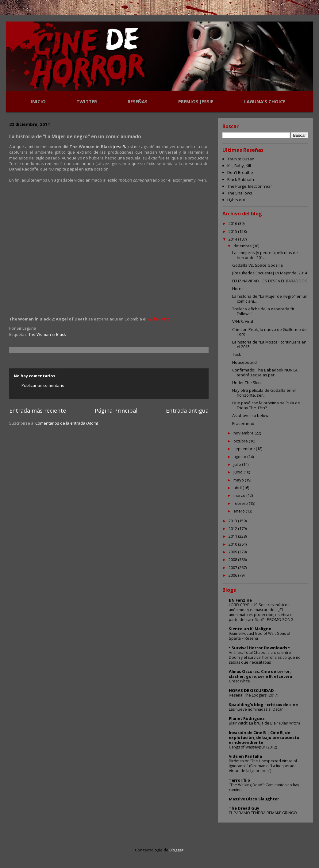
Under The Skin (246, 383)
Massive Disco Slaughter (254, 799)
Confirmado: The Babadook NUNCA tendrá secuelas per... (265, 372)
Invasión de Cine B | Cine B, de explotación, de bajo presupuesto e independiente (264, 737)
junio (238, 472)
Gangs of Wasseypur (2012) (253, 747)
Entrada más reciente (38, 410)
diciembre (243, 246)
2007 (233, 568)
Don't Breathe (240, 172)
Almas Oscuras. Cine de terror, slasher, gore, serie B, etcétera (260, 674)
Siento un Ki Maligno (250, 629)
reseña (121, 147)
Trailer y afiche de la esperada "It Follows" (263, 311)
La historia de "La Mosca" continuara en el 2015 (269, 344)
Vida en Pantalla (245, 756)
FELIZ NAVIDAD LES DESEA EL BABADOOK (270, 281)
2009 (233, 552)
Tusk (237, 354)
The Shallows (240, 193)
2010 (233, 544)
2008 (233, 560)
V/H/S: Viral (243, 321)
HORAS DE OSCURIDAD (251, 690)
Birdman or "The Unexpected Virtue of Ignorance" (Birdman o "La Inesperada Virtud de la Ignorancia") (263, 766)
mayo (239, 480)
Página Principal (116, 410)
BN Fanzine (240, 600)
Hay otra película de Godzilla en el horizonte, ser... (264, 393)
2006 (233, 575)
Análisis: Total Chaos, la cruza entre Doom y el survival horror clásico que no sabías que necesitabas (265, 657)
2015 (233, 231)
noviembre (244, 433)
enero (240, 511)
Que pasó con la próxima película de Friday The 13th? (266, 405)
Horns (238, 289)
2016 (233, 223)
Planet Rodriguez (247, 718)
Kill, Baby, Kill (239, 166)
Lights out (236, 200)
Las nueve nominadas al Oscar (256, 709)
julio (238, 464)
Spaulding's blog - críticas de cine (263, 705)
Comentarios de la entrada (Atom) (67, 423)
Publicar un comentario (43, 385)
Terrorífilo (240, 780)
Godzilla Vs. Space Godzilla (258, 265)
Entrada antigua (187, 410)
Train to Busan (241, 159)
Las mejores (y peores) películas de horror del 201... (265, 255)
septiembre (245, 449)
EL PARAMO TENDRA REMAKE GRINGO (263, 813)
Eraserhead (243, 423)
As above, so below (250, 415)
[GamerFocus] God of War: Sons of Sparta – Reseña (260, 636)
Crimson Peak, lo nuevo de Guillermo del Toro (270, 332)
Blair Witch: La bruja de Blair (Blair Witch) (264, 723)
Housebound (244, 362)
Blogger (176, 850)
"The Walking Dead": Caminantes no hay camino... (264, 787)
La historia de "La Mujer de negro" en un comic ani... (270, 299)
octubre (241, 441)
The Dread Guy (244, 808)
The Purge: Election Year (250, 186)
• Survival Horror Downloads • (259, 648)
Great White (239, 681)
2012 (233, 528)
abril (238, 488)
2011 (233, 536)
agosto (240, 457)
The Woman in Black (47, 334)
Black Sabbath (241, 179)
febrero (241, 503)
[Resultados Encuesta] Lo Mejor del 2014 (270, 273)
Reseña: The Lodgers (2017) (254, 695)
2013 (233, 521)
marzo (240, 495)
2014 (233, 239)
